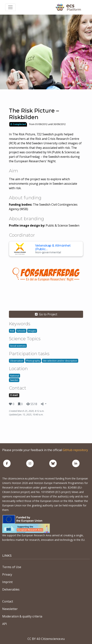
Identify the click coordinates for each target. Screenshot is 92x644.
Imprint (7, 582)
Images (32, 331)
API (5, 624)
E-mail (14, 395)
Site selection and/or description (60, 361)
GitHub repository (75, 450)
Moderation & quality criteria (22, 616)
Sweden (14, 380)
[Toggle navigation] (10, 7)
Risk (12, 331)
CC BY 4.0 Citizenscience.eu (46, 639)
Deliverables (11, 589)
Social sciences (18, 346)
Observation (17, 361)
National (14, 376)
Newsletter (10, 609)
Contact (8, 601)
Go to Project (46, 314)
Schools (21, 331)
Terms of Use (12, 567)
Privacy (7, 574)
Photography (33, 361)
